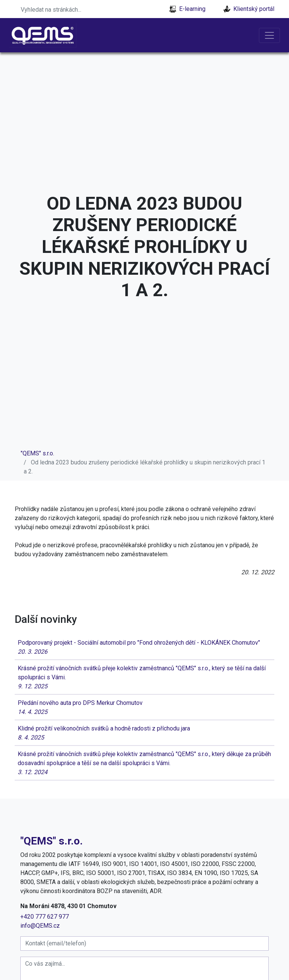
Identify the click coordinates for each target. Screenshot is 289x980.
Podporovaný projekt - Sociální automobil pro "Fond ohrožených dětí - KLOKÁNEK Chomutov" (144, 648)
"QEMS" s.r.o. (37, 453)
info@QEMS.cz (40, 926)
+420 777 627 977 (45, 917)
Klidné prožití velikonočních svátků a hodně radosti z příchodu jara (144, 733)
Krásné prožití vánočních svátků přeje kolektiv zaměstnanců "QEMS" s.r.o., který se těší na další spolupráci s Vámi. (144, 678)
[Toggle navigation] (269, 35)
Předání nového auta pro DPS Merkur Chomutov (144, 708)
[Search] (64, 9)
